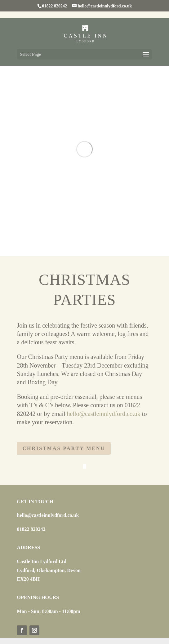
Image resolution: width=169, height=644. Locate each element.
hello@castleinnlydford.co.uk (104, 414)
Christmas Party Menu (64, 448)
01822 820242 (31, 529)
